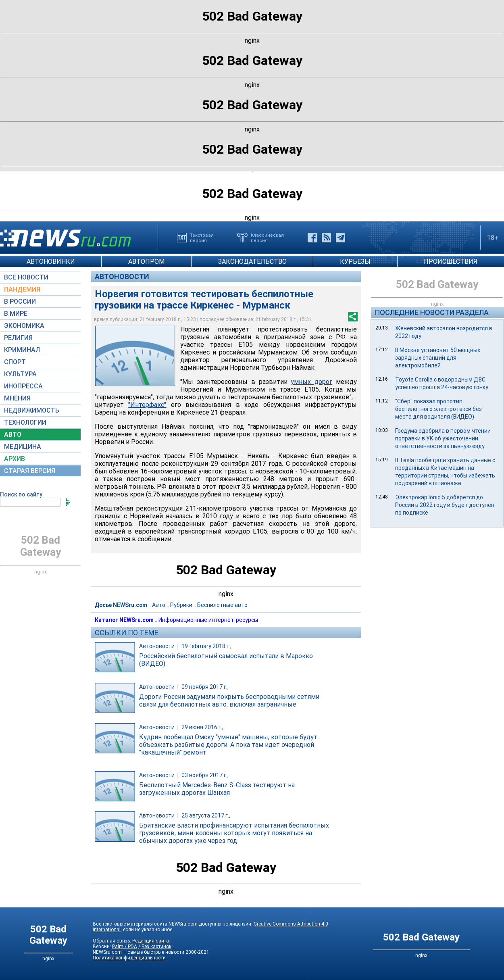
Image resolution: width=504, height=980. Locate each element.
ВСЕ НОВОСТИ (26, 277)
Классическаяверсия (267, 238)
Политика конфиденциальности (129, 958)
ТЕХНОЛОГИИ (25, 422)
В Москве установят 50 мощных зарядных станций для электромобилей (438, 358)
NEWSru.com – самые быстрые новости (138, 952)
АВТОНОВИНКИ (51, 262)
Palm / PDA (125, 947)
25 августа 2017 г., (206, 815)
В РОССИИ (20, 301)
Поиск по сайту (21, 494)
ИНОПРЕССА (23, 386)
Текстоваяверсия (202, 238)
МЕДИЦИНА (23, 447)
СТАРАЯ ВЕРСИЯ (30, 471)
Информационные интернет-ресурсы (208, 620)
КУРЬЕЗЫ (355, 262)
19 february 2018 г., (206, 646)
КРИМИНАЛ (22, 350)
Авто (159, 605)
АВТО (13, 435)
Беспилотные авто (222, 605)
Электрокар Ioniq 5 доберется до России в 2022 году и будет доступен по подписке (445, 505)
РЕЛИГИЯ (18, 338)
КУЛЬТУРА (20, 374)
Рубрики (181, 605)
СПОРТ (15, 362)
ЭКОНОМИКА (24, 326)
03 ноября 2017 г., (205, 775)
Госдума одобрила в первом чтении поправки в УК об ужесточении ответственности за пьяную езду (443, 438)
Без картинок (156, 947)
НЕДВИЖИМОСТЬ (32, 410)
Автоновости (122, 276)
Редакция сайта (151, 941)
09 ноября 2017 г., (205, 687)
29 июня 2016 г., (202, 727)
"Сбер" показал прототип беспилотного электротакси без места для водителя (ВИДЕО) (438, 409)
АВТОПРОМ (146, 262)
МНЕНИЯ (17, 398)
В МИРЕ (16, 314)
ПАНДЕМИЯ (22, 289)
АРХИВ (15, 459)
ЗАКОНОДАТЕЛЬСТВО (252, 262)
